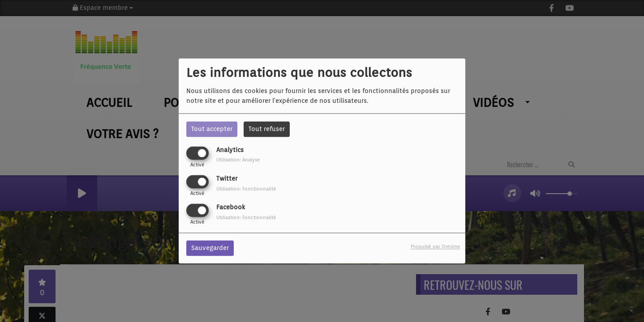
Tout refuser (267, 129)
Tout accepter (212, 129)
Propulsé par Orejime (436, 247)
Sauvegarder (210, 248)
